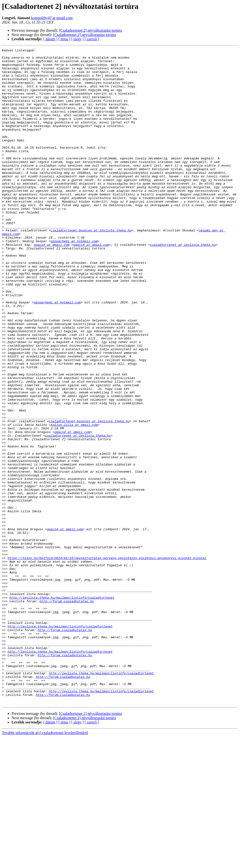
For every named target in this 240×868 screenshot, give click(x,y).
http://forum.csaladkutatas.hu (67, 712)
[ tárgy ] (78, 39)
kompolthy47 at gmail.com (52, 18)
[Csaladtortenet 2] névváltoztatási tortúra (90, 30)
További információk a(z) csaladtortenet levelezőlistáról (45, 864)
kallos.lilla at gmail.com (74, 500)
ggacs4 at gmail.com (52, 284)
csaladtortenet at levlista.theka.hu (183, 284)
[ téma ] (64, 39)
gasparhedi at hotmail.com (74, 280)
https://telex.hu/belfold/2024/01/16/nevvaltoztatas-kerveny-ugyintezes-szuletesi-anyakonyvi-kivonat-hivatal (107, 660)
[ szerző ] (92, 39)
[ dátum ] (50, 39)
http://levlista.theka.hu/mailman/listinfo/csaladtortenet (62, 708)
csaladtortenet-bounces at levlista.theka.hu (91, 267)
